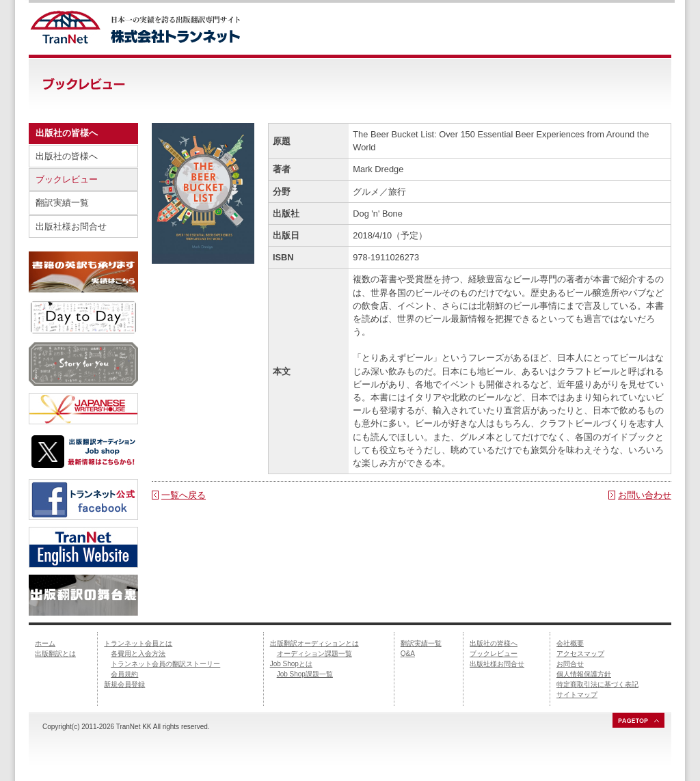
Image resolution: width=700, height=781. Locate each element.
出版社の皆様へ (67, 156)
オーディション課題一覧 (314, 654)
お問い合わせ (645, 495)
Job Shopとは (291, 664)
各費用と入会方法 (138, 654)
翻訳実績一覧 (62, 203)
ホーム (45, 643)
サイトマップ (577, 695)
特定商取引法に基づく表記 (597, 684)
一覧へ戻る (184, 495)
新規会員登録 (124, 684)
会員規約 (124, 674)
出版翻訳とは (55, 654)
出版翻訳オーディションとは (314, 643)
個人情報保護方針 (584, 674)
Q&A (408, 654)
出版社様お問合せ (71, 227)
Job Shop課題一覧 (305, 674)
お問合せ (570, 664)
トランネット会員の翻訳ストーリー (165, 664)
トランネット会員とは (138, 643)
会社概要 (570, 643)
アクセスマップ (580, 654)
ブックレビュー (67, 179)
